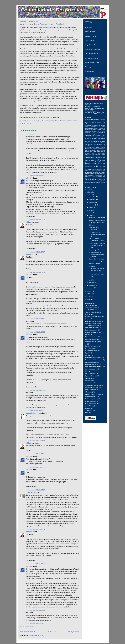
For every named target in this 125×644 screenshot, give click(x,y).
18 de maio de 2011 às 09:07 (35, 252)
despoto (88, 335)
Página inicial (52, 632)
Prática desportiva (26, 123)
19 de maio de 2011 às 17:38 (35, 467)
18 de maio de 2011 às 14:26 (35, 332)
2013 (89, 189)
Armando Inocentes (33, 413)
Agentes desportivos (92, 312)
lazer (87, 371)
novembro (92, 200)
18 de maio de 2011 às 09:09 (35, 272)
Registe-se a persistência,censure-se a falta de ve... (96, 268)
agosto (91, 208)
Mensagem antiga (73, 632)
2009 (89, 294)
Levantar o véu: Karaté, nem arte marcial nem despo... (96, 275)
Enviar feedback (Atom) (36, 636)
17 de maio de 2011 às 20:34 (35, 220)
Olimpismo (89, 392)
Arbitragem (89, 314)
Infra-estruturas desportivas (94, 367)
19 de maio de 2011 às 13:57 (35, 441)
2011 (89, 195)
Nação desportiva (91, 390)
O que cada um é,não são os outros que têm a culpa (97, 245)
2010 (89, 291)
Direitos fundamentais (92, 339)
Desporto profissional (54, 121)
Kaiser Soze (30, 492)
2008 (89, 297)
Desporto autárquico (92, 328)
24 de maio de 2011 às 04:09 (35, 624)
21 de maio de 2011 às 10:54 (35, 529)
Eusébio (88, 353)
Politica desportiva (91, 397)
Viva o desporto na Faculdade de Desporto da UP (97, 234)
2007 (89, 299)
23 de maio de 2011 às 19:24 (35, 610)
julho (91, 210)
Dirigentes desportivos (92, 341)
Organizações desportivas (93, 394)
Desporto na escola (91, 330)
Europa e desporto (91, 351)
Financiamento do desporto (94, 360)
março (91, 283)
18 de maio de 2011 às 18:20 (35, 411)
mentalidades (89, 383)
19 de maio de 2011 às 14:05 (35, 454)
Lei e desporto (90, 374)
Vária (87, 413)
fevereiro (92, 285)
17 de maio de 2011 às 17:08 (35, 176)
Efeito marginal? (94, 250)
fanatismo (88, 355)
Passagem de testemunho (97, 218)
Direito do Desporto (91, 337)
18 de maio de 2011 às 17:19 (35, 390)
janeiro (91, 288)
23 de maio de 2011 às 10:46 (35, 564)
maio (91, 215)
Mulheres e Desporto (92, 387)
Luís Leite (29, 178)
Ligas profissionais (91, 376)
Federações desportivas (69, 121)
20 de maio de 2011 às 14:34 (35, 490)
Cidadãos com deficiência (93, 321)
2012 (89, 192)
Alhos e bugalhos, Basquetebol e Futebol (42, 24)
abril (91, 280)
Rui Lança (29, 222)
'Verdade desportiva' (92, 305)
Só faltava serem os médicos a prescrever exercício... (96, 254)
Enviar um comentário (27, 627)
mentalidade (89, 380)
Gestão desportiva (91, 362)
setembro (92, 205)
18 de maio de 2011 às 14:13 (35, 319)
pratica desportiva (91, 401)
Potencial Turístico (94, 264)
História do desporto (92, 364)
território (88, 408)
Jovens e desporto (91, 369)
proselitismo (89, 406)
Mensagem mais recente (28, 632)
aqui (103, 108)
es (86, 344)
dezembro (92, 197)
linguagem (89, 378)
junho (91, 213)
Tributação (89, 410)
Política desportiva (91, 399)
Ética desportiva (90, 348)
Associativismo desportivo (93, 317)
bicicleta (88, 319)
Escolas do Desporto (92, 346)
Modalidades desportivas (93, 385)
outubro (92, 202)
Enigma (91, 225)
